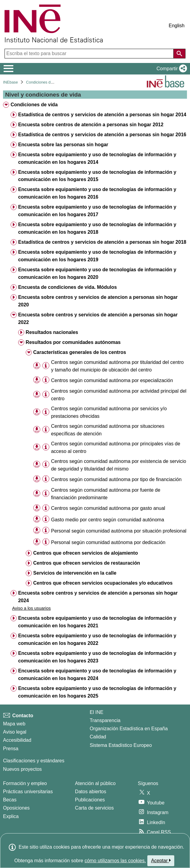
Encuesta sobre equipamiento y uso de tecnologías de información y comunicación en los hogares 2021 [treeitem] (97, 622)
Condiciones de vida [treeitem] (34, 105)
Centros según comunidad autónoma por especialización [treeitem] (112, 380)
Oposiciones (16, 808)
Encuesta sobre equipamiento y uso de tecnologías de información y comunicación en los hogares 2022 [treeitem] (97, 639)
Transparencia (105, 720)
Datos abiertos (91, 792)
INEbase (10, 82)
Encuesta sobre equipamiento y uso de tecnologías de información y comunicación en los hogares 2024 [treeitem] (97, 675)
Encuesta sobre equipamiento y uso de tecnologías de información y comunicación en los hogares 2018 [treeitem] (97, 228)
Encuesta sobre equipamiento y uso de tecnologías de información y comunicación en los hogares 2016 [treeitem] (97, 193)
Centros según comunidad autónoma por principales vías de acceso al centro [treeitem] (116, 447)
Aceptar (161, 860)
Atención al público (95, 783)
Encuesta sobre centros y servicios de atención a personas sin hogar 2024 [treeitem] (98, 597)
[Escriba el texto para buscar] (90, 54)
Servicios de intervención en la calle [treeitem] (75, 573)
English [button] (177, 26)
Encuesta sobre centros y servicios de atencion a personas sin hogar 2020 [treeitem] (98, 301)
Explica (11, 816)
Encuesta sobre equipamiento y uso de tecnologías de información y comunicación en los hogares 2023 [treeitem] (97, 657)
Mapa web (14, 724)
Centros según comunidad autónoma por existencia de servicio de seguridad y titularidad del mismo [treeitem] (119, 465)
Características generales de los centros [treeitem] (80, 352)
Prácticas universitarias (28, 792)
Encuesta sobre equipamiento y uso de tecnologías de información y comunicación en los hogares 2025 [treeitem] (97, 692)
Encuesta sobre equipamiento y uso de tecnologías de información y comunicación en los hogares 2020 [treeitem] (97, 273)
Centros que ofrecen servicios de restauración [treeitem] (87, 563)
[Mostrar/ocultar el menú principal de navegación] (9, 69)
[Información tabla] (46, 366)
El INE (96, 712)
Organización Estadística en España (129, 729)
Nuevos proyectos (22, 769)
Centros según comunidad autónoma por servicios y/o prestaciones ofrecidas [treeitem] (109, 412)
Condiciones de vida (43, 82)
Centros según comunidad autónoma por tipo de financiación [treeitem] (116, 479)
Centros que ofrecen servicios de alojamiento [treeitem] (86, 553)
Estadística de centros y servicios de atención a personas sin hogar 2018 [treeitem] (102, 242)
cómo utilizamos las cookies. (115, 861)
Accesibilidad (17, 740)
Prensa (11, 749)
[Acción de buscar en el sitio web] (179, 54)
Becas (10, 800)
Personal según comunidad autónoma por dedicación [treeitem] (108, 542)
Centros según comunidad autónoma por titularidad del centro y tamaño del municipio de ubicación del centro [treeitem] (118, 366)
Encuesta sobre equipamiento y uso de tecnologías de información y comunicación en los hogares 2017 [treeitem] (97, 211)
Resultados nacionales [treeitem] (52, 332)
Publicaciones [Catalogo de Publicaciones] (90, 800)
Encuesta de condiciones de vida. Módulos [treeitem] (67, 287)
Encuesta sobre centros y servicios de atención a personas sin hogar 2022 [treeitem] (98, 318)
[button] (170, 69)
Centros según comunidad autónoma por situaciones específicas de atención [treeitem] (108, 430)
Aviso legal (15, 732)
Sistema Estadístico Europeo (121, 745)
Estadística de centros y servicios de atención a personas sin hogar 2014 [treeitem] (102, 115)
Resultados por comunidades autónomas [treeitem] (73, 342)
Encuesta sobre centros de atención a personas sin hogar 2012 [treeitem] (91, 125)
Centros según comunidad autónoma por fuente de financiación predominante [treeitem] (106, 494)
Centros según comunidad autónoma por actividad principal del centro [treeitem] (119, 395)
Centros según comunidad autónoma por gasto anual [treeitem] (108, 508)
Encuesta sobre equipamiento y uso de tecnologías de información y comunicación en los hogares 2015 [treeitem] (97, 176)
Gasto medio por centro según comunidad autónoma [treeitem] (108, 520)
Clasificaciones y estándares (34, 761)
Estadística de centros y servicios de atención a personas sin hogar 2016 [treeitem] (102, 135)
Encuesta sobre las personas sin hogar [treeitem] (63, 145)
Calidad (98, 737)
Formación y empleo (25, 783)
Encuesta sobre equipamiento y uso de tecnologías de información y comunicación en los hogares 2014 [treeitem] (97, 158)
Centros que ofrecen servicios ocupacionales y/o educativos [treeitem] (103, 583)
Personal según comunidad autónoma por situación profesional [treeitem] (119, 531)
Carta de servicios (94, 808)
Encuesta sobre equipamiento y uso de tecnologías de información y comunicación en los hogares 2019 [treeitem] (97, 256)
